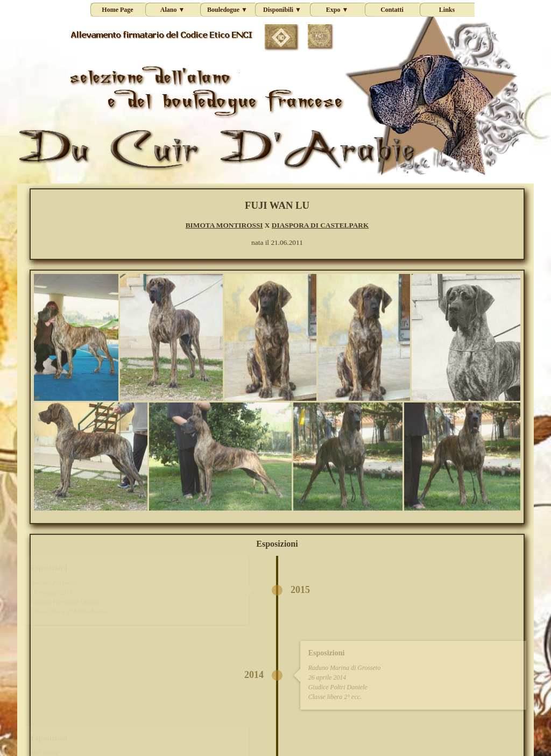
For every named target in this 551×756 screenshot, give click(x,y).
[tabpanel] (277, 223)
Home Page (117, 10)
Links (447, 10)
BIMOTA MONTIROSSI (224, 225)
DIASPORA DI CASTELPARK (320, 225)
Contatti (392, 10)
